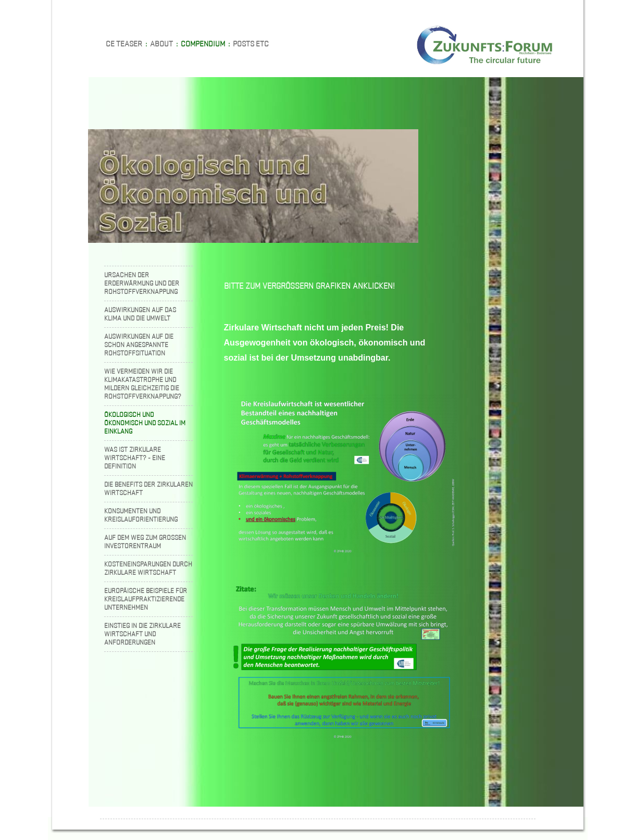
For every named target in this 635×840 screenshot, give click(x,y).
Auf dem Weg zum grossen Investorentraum (145, 542)
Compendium (203, 44)
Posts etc (251, 44)
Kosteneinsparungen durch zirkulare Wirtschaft (148, 568)
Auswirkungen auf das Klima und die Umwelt (140, 314)
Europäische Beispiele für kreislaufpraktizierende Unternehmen (146, 599)
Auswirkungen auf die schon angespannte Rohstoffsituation (139, 345)
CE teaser (124, 44)
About (161, 44)
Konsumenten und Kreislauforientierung (141, 515)
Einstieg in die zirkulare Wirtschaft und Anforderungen (142, 634)
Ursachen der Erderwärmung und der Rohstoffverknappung (142, 283)
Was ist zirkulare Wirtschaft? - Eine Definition (135, 458)
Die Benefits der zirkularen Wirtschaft (148, 489)
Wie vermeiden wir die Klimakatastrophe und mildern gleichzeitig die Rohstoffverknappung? (143, 384)
